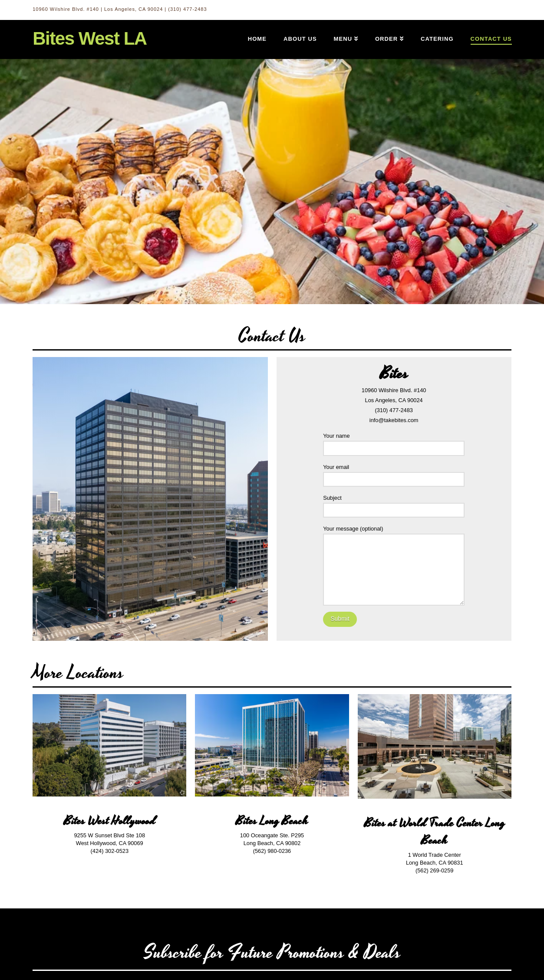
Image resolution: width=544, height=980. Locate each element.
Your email (394, 474)
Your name (394, 443)
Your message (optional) (394, 534)
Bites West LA (90, 39)
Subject (394, 505)
